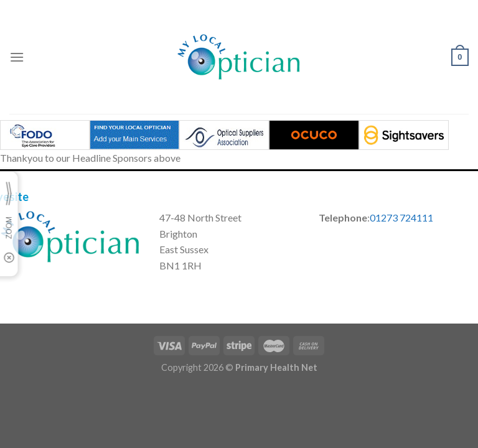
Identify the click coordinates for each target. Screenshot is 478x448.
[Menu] (17, 57)
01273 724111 (401, 217)
